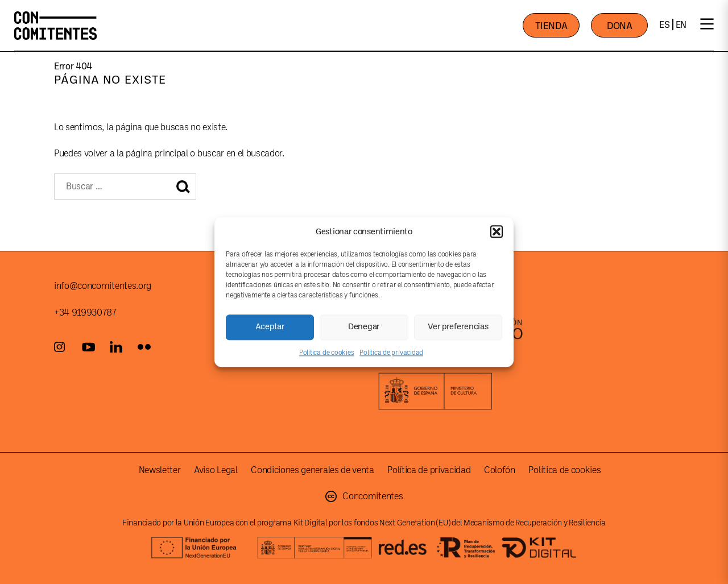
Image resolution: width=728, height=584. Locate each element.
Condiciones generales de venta (312, 470)
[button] (497, 231)
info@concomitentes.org (103, 286)
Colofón (500, 470)
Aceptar (270, 327)
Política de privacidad (391, 353)
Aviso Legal (216, 470)
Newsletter (160, 470)
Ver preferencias (458, 327)
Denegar (364, 327)
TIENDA (551, 26)
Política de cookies (326, 353)
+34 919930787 (85, 313)
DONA (620, 26)
